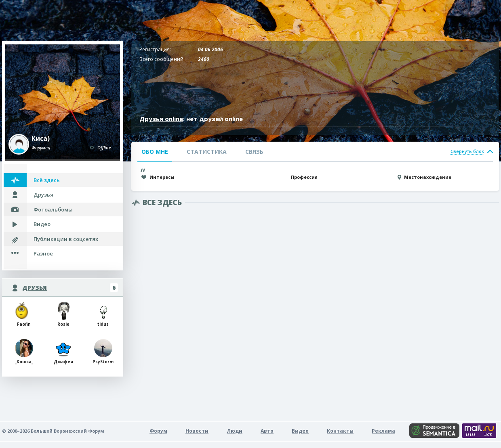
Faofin (24, 314)
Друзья (43, 195)
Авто (267, 431)
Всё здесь (47, 180)
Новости (197, 431)
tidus (103, 314)
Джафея (63, 352)
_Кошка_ (24, 352)
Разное (43, 253)
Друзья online (161, 119)
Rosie (64, 314)
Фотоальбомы (53, 209)
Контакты (340, 431)
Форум (158, 431)
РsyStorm (103, 352)
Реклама (383, 431)
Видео (42, 224)
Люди (235, 431)
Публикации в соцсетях (66, 239)
